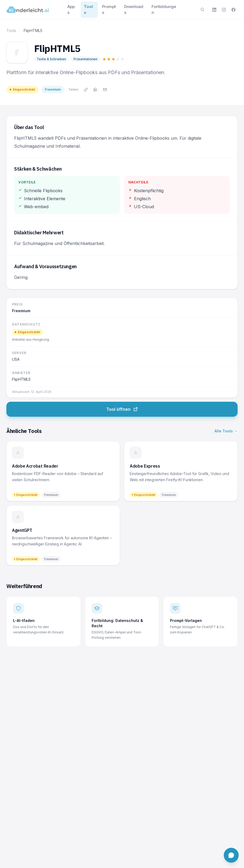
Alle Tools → (226, 431)
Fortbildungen (164, 10)
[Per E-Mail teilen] (105, 90)
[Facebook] (233, 10)
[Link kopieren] (86, 90)
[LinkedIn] (214, 10)
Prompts (109, 10)
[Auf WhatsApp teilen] (95, 90)
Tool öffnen (122, 409)
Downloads (134, 10)
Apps (71, 10)
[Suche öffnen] (202, 10)
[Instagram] (224, 10)
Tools (88, 10)
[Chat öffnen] (231, 855)
